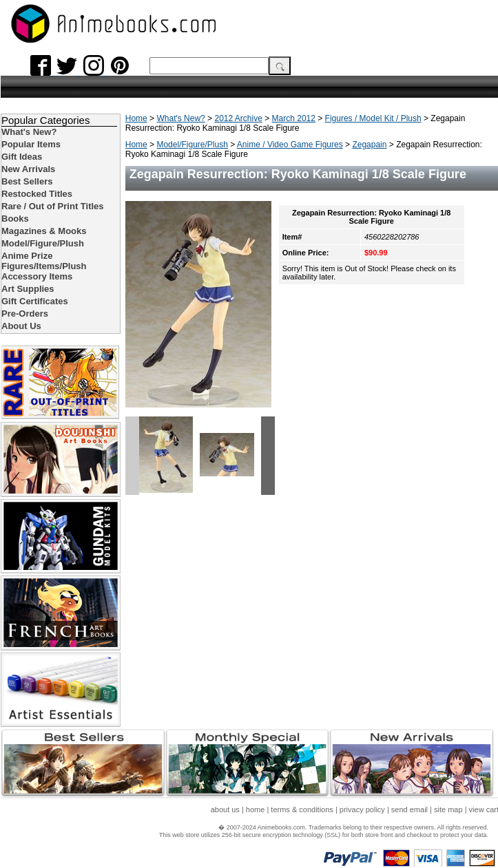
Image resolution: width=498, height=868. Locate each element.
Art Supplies (28, 289)
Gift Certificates (35, 301)
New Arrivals (28, 169)
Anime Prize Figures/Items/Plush (44, 261)
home (256, 809)
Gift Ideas (22, 157)
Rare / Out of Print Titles (53, 206)
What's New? (180, 118)
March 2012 (294, 118)
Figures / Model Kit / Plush (373, 118)
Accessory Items (37, 276)
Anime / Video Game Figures (290, 145)
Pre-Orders (25, 314)
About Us (21, 326)
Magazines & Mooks (44, 231)
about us (225, 809)
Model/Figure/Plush (192, 145)
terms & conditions (302, 809)
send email (409, 809)
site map (448, 809)
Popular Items (31, 144)
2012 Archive (238, 118)
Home (136, 118)
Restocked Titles (37, 194)
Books (15, 219)
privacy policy (362, 809)
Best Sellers (27, 181)
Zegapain (369, 145)
